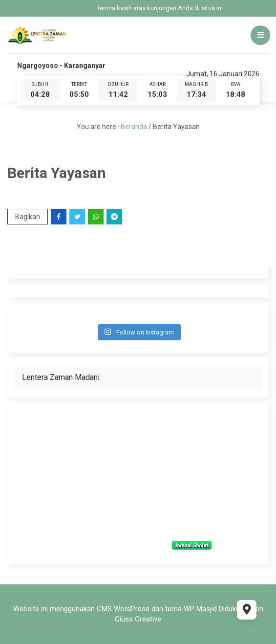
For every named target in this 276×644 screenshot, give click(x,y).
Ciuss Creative (138, 619)
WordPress (132, 609)
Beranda (134, 127)
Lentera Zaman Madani (61, 377)
